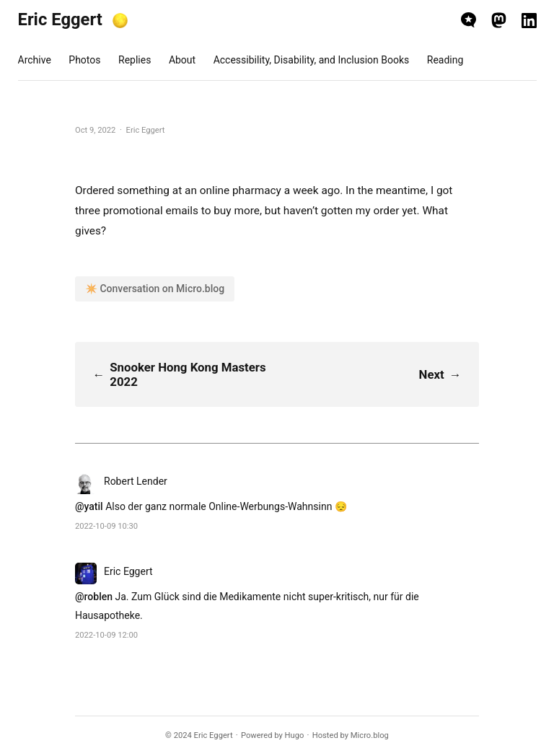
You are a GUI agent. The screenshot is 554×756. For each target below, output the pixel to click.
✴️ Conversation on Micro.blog (155, 289)
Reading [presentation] (445, 60)
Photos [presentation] (84, 60)
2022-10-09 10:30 (106, 526)
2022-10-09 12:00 (106, 635)
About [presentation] (182, 60)
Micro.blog (370, 735)
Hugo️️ (295, 735)
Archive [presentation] (35, 60)
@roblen (94, 597)
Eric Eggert (60, 19)
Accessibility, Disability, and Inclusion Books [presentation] (312, 60)
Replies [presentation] (135, 60)
